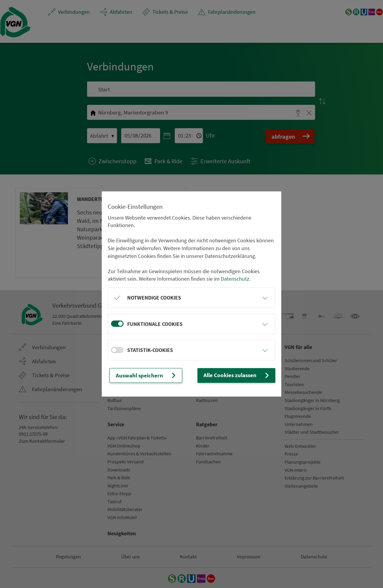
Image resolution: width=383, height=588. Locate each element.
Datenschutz (235, 279)
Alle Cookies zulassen (239, 375)
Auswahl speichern (145, 375)
